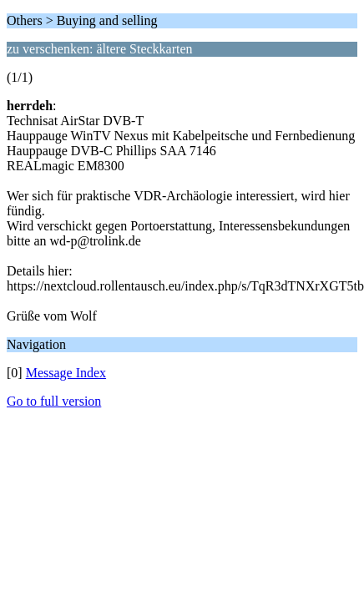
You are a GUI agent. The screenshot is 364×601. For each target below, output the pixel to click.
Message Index (66, 373)
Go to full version (54, 401)
